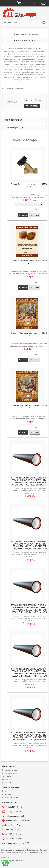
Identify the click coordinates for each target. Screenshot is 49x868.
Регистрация (8, 794)
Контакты (7, 783)
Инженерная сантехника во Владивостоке (22, 850)
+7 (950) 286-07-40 (14, 807)
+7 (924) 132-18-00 (14, 830)
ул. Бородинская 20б (15, 816)
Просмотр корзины (10, 797)
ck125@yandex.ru (13, 811)
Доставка (7, 776)
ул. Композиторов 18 (15, 839)
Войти (5, 791)
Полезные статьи (10, 773)
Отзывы (6, 780)
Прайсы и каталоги (10, 770)
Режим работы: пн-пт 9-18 (17, 821)
